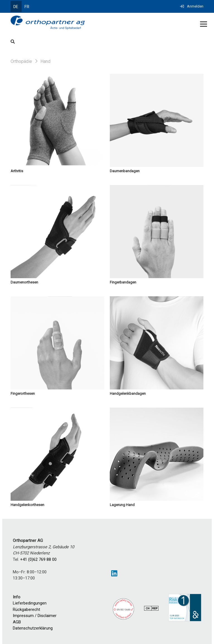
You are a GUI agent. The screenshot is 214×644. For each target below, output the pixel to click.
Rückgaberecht (26, 610)
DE (16, 7)
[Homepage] (88, 23)
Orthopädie (21, 61)
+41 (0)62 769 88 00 (38, 559)
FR (27, 7)
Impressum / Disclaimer (35, 616)
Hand (45, 61)
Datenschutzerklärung (33, 628)
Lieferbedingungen (30, 603)
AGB (17, 622)
